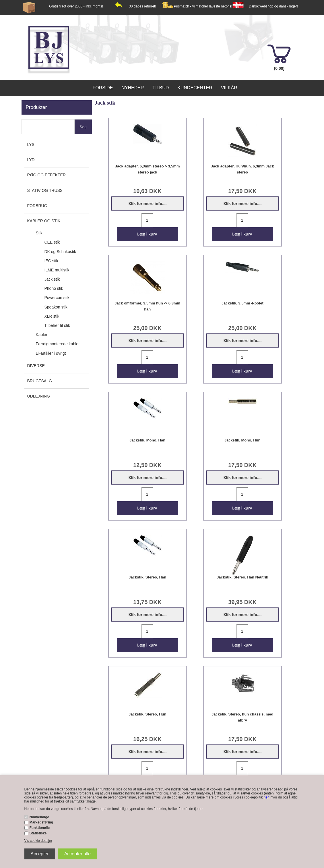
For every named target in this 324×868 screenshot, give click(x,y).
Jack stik (52, 279)
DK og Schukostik (60, 252)
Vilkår (229, 88)
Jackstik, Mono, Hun (242, 440)
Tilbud (161, 88)
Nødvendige (39, 817)
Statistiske (38, 833)
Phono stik (54, 288)
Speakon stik (56, 307)
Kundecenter (195, 88)
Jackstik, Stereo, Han (147, 577)
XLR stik (52, 316)
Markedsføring (41, 822)
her (266, 797)
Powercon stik (57, 298)
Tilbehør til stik (57, 325)
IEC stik (51, 261)
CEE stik (52, 242)
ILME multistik (57, 270)
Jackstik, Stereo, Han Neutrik (242, 577)
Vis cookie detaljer (38, 841)
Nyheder (133, 88)
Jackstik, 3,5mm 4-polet (242, 303)
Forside (103, 88)
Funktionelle (40, 828)
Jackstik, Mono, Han (147, 440)
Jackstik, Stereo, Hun (148, 714)
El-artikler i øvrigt (51, 353)
